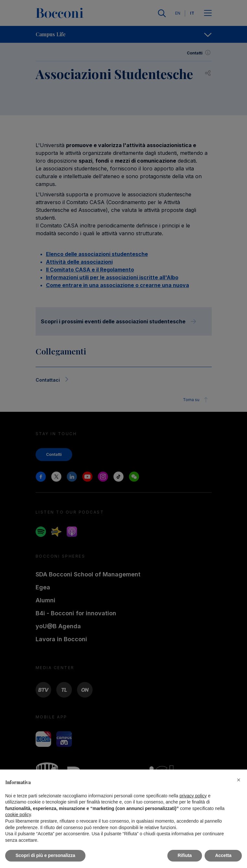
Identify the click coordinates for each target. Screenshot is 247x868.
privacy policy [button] (193, 796)
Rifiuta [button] (185, 855)
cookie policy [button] (18, 815)
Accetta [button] (223, 855)
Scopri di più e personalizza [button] (45, 855)
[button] (239, 780)
